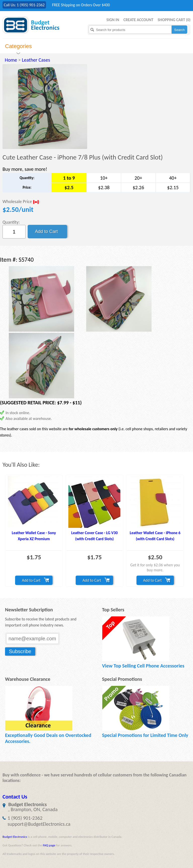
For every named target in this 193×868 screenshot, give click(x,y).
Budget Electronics (15, 837)
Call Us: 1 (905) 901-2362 (24, 5)
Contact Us (15, 797)
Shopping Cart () (174, 20)
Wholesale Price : (21, 202)
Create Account (138, 20)
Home (11, 60)
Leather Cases (36, 60)
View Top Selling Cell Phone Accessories (143, 666)
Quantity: (11, 222)
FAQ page (49, 845)
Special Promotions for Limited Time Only (145, 735)
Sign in (113, 20)
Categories (18, 46)
